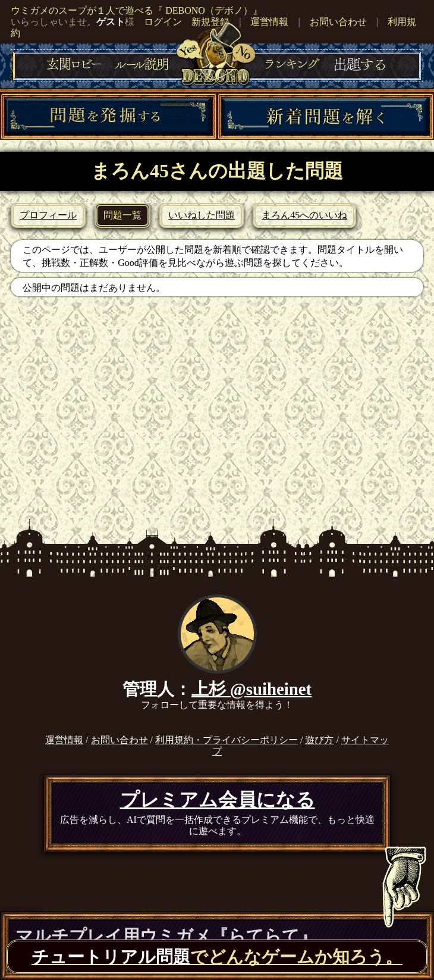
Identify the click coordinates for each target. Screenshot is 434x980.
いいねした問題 (202, 215)
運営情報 (269, 22)
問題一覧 (122, 215)
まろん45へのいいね (304, 215)
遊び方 (319, 740)
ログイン (163, 22)
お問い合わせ (338, 22)
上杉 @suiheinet (251, 689)
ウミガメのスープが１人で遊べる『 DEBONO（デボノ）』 (136, 10)
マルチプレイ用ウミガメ (166, 936)
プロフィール (48, 215)
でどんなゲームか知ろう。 (217, 957)
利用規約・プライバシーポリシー (227, 740)
